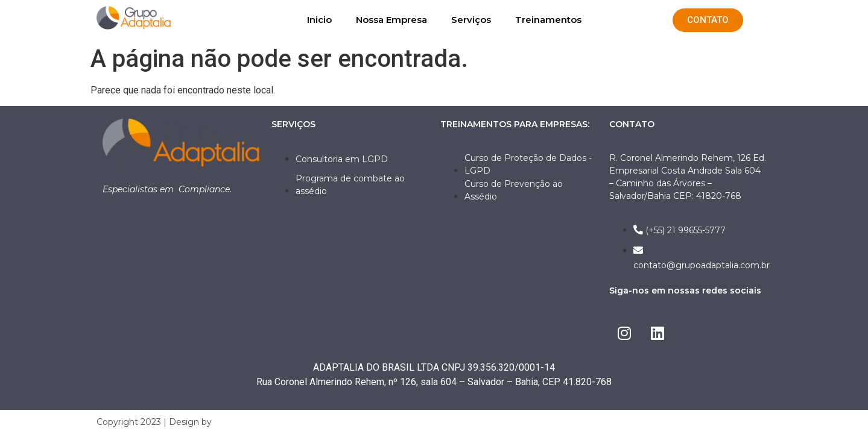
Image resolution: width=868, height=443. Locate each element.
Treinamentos (548, 20)
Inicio (319, 20)
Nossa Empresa (391, 20)
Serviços (471, 20)
